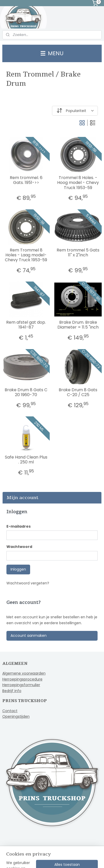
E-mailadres (19, 526)
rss (76, 850)
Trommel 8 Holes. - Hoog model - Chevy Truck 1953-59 (78, 183)
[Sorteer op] (75, 111)
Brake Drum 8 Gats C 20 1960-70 (26, 392)
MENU (52, 53)
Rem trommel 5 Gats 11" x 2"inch (78, 253)
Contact (10, 711)
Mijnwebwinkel (69, 858)
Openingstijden (16, 716)
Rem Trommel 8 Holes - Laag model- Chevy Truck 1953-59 (26, 255)
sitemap (66, 850)
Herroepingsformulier (21, 685)
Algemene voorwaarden (24, 673)
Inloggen (18, 569)
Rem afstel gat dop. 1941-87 (26, 325)
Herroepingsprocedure (22, 679)
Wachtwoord (19, 547)
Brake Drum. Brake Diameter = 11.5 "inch (78, 325)
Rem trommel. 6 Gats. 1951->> (26, 180)
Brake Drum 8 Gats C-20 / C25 (78, 392)
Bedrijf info (12, 691)
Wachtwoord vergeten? (28, 583)
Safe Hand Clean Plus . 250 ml (26, 460)
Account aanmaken (29, 636)
